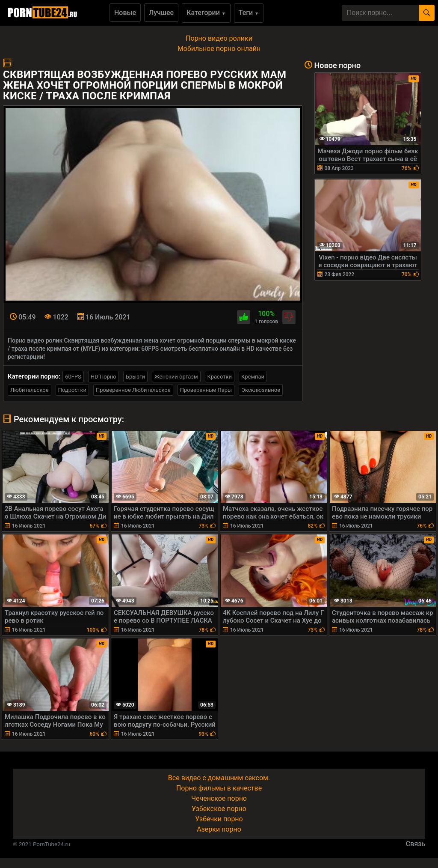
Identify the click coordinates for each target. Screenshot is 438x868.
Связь (416, 844)
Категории (206, 13)
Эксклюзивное (261, 390)
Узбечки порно (219, 819)
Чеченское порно (219, 798)
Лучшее (161, 13)
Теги (249, 13)
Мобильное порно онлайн (219, 49)
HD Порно (104, 377)
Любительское (30, 390)
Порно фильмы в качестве (219, 788)
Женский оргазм (176, 377)
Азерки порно (219, 829)
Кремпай (253, 377)
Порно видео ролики (219, 38)
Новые (125, 13)
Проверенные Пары (206, 390)
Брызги (135, 377)
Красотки (220, 377)
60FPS (73, 377)
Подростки (72, 390)
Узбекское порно (219, 809)
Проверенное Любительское (133, 390)
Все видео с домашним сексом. (219, 778)
